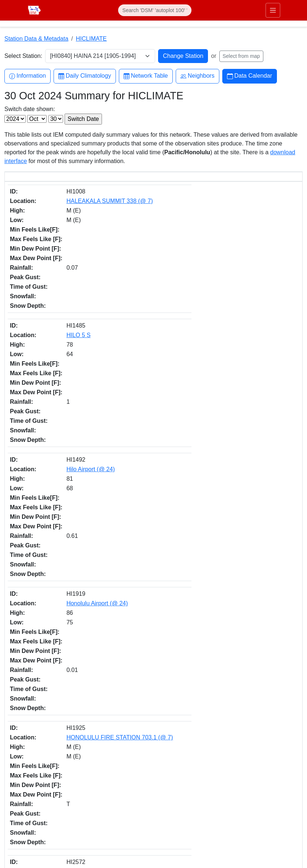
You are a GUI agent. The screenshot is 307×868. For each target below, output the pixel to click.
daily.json (170, 740)
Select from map (241, 56)
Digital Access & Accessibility (267, 831)
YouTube (172, 827)
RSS (168, 843)
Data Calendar (250, 76)
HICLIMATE (91, 39)
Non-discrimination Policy (263, 814)
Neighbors (198, 76)
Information (28, 76)
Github (170, 812)
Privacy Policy (250, 823)
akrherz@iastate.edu (105, 806)
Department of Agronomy (34, 811)
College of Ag (21, 802)
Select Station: (23, 56)
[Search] (155, 10)
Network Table (146, 76)
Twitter (170, 796)
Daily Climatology (85, 76)
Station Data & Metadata (36, 39)
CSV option (223, 740)
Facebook (174, 781)
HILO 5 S (47, 226)
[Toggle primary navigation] (273, 10)
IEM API (113, 740)
